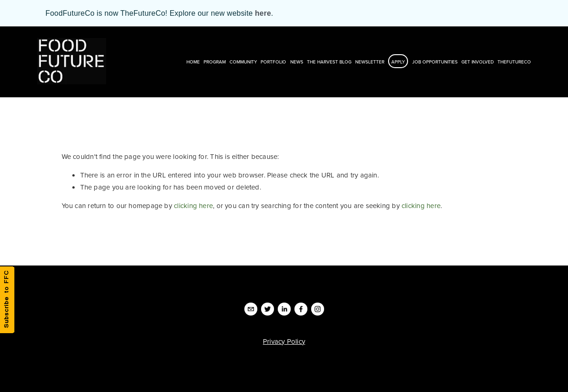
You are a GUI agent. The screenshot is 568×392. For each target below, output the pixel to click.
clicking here (193, 205)
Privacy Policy (284, 341)
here (263, 13)
